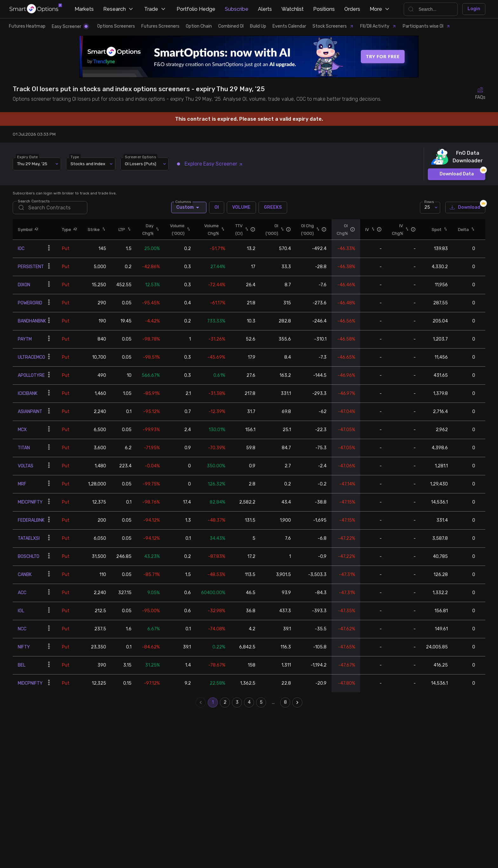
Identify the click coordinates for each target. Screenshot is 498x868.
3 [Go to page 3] (237, 702)
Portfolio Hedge (196, 9)
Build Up (258, 26)
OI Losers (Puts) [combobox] (141, 164)
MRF (22, 484)
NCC (22, 629)
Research (119, 9)
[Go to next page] (297, 702)
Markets (84, 9)
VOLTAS (26, 466)
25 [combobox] (427, 207)
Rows (429, 201)
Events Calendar (289, 26)
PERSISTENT (31, 267)
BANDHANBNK (32, 321)
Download (465, 208)
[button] (36, 229)
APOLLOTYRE (31, 375)
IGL (21, 611)
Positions (324, 9)
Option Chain (199, 26)
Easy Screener (70, 27)
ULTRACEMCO (31, 357)
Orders (352, 9)
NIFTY (24, 647)
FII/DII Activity (378, 26)
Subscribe (237, 9)
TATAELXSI (29, 538)
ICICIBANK (28, 393)
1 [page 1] (213, 702)
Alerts (265, 9)
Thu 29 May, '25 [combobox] (32, 164)
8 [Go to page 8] (285, 702)
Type (75, 157)
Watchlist (293, 9)
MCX (22, 430)
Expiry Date (27, 157)
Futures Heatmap (27, 26)
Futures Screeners (160, 26)
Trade (156, 9)
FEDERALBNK (31, 520)
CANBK (25, 575)
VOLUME (241, 207)
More (380, 9)
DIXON (24, 285)
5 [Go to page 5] (261, 702)
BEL (22, 665)
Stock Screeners (333, 26)
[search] (50, 208)
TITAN (24, 448)
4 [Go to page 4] (249, 702)
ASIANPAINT (30, 412)
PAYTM (25, 339)
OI (217, 207)
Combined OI (231, 26)
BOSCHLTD (29, 556)
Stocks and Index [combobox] (88, 164)
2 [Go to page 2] (225, 702)
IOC (21, 249)
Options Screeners (116, 26)
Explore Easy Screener (210, 164)
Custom (189, 207)
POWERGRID (30, 303)
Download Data (457, 174)
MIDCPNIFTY (30, 502)
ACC (22, 593)
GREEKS (273, 207)
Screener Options (140, 157)
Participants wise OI (427, 26)
